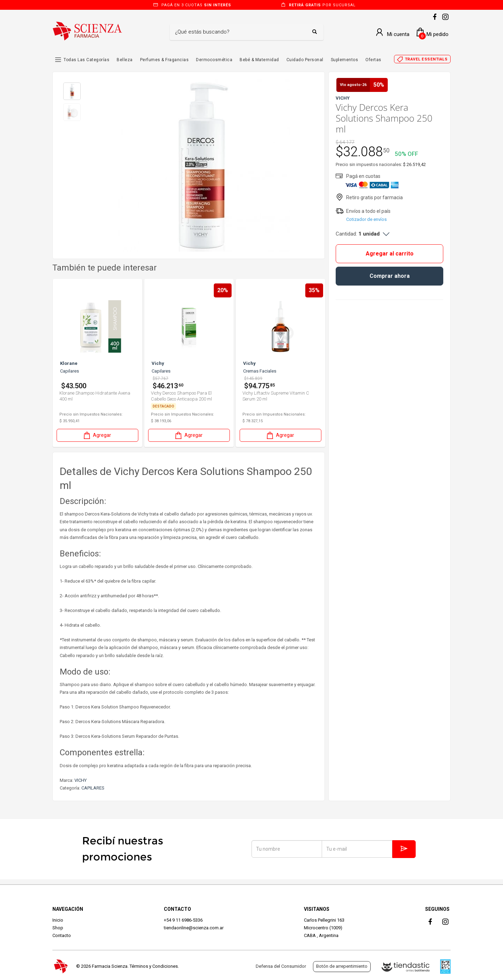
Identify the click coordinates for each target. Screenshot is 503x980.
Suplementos (345, 60)
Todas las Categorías (86, 60)
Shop (58, 928)
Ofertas (373, 60)
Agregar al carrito (390, 254)
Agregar (97, 435)
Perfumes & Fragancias (165, 60)
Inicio (58, 920)
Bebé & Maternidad (259, 60)
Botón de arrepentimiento (342, 966)
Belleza (125, 60)
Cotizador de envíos (366, 219)
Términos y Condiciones (154, 966)
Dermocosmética (214, 60)
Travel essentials (426, 59)
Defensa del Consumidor (281, 966)
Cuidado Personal (305, 60)
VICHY (81, 780)
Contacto (62, 935)
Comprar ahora (390, 276)
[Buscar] (241, 32)
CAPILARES (93, 788)
